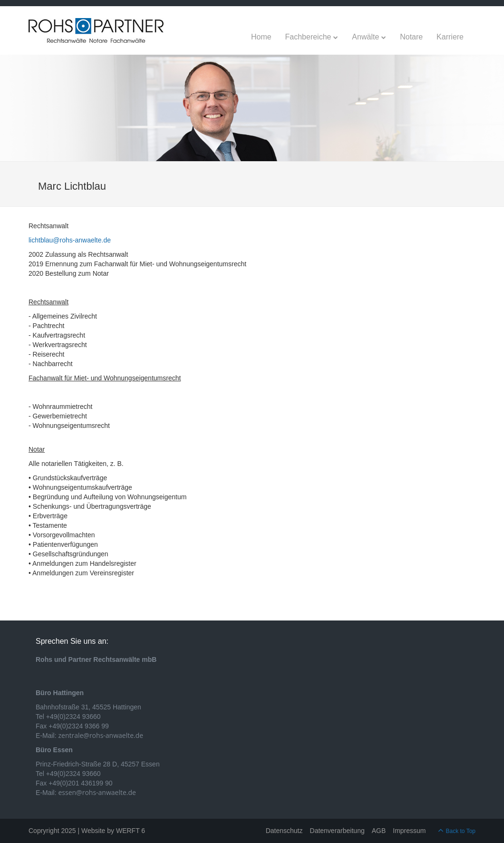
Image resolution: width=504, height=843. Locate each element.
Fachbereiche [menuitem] (308, 37)
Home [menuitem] (261, 37)
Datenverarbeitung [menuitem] (337, 831)
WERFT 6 (131, 831)
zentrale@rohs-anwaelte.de (101, 735)
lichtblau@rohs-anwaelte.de (70, 240)
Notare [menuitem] (411, 37)
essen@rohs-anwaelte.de (97, 792)
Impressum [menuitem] (409, 831)
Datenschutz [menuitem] (284, 831)
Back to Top (461, 831)
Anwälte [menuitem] (365, 37)
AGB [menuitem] (379, 831)
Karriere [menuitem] (450, 37)
